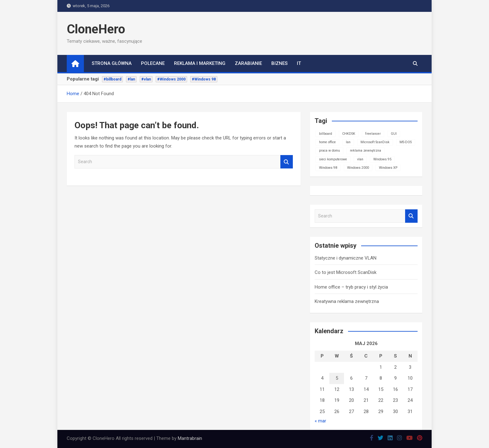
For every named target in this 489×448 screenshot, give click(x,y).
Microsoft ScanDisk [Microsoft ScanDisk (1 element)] (375, 142)
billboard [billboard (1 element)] (326, 134)
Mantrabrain (190, 438)
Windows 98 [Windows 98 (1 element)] (328, 168)
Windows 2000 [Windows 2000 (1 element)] (358, 168)
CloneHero (96, 29)
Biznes (279, 63)
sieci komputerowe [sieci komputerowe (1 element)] (333, 159)
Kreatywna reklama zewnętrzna (347, 301)
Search (287, 162)
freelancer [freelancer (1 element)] (373, 134)
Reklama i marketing (200, 63)
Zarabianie (248, 63)
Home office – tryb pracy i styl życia (351, 287)
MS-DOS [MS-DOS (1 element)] (406, 142)
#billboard (112, 79)
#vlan (146, 79)
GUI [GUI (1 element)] (394, 134)
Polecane (153, 63)
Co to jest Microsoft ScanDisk (346, 272)
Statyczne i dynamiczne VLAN (346, 258)
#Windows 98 (204, 79)
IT (299, 63)
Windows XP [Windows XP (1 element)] (388, 168)
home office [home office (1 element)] (327, 142)
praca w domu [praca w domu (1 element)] (329, 151)
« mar (320, 421)
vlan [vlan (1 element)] (360, 159)
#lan (131, 79)
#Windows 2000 (171, 79)
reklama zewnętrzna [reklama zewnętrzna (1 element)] (366, 151)
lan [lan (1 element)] (348, 142)
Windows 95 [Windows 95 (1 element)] (382, 159)
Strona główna (112, 63)
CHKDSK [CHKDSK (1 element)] (349, 134)
